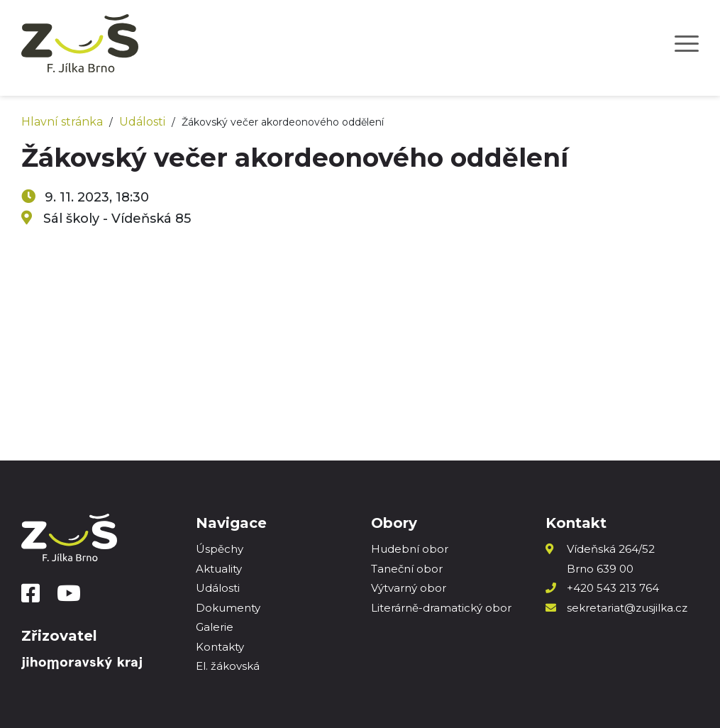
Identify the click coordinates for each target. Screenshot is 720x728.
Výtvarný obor (409, 588)
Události (142, 122)
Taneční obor (407, 569)
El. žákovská (228, 666)
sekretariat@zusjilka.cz (627, 608)
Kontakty (220, 647)
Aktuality (219, 569)
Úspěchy (220, 549)
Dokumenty (228, 608)
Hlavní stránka (62, 122)
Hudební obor (410, 549)
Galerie (215, 627)
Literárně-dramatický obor (441, 608)
